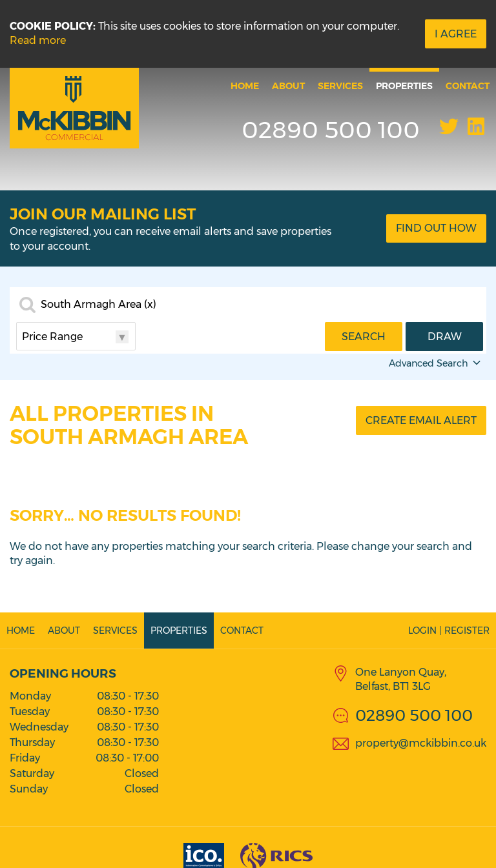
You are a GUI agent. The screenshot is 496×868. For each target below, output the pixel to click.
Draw (445, 337)
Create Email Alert (421, 420)
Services (340, 86)
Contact (468, 86)
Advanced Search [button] (436, 363)
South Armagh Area (98, 305)
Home (245, 86)
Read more (38, 40)
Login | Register (449, 631)
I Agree (456, 34)
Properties (404, 86)
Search (364, 337)
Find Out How (436, 228)
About (288, 86)
